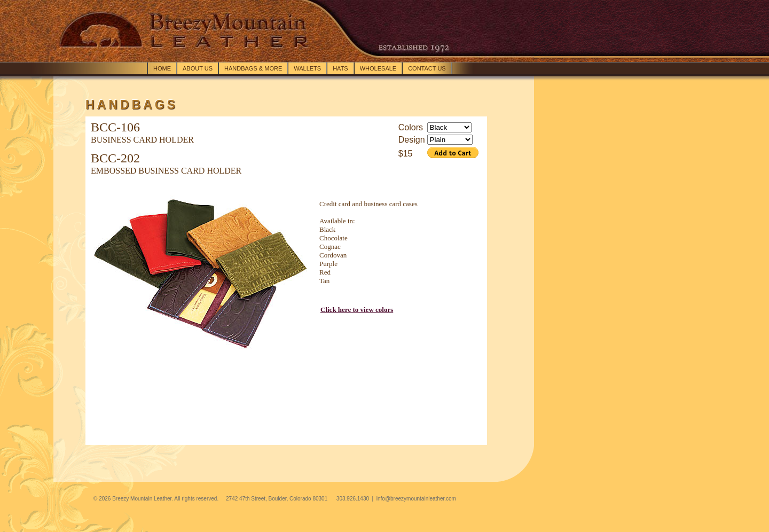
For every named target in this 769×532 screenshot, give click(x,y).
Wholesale (378, 68)
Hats (340, 68)
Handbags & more (253, 68)
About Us (198, 68)
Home (162, 68)
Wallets (307, 68)
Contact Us (427, 68)
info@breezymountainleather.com (416, 499)
